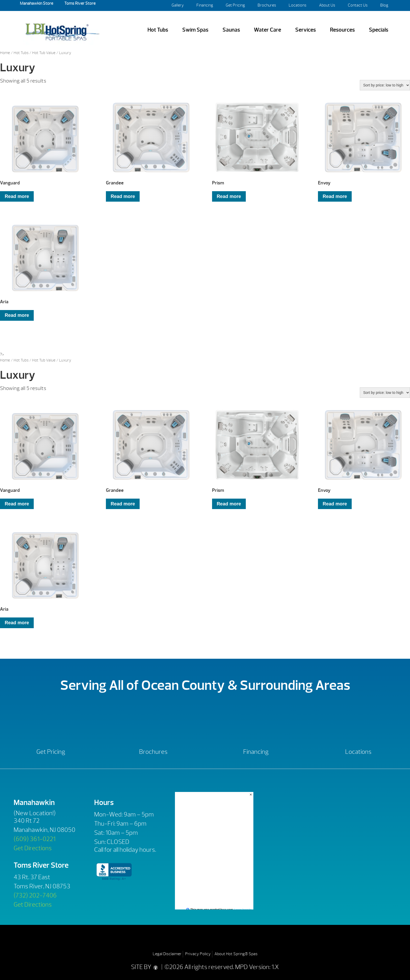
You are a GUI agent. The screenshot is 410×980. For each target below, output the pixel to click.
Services (306, 30)
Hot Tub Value (44, 53)
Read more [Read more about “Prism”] (229, 196)
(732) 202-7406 (35, 895)
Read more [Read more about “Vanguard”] (17, 196)
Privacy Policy (198, 954)
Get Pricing (235, 5)
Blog (384, 5)
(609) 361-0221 (35, 839)
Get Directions (33, 848)
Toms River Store (79, 3)
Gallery (178, 5)
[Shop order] (385, 85)
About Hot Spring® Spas (236, 954)
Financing (205, 5)
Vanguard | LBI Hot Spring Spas (62, 30)
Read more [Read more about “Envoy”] (335, 196)
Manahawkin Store (36, 3)
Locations (298, 5)
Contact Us (358, 5)
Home (5, 53)
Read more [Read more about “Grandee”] (123, 196)
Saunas (231, 30)
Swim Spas (195, 30)
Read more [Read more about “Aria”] (17, 315)
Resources (342, 30)
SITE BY (146, 967)
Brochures (267, 5)
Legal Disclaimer (167, 954)
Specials (379, 30)
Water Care (267, 30)
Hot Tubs (158, 30)
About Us (327, 5)
